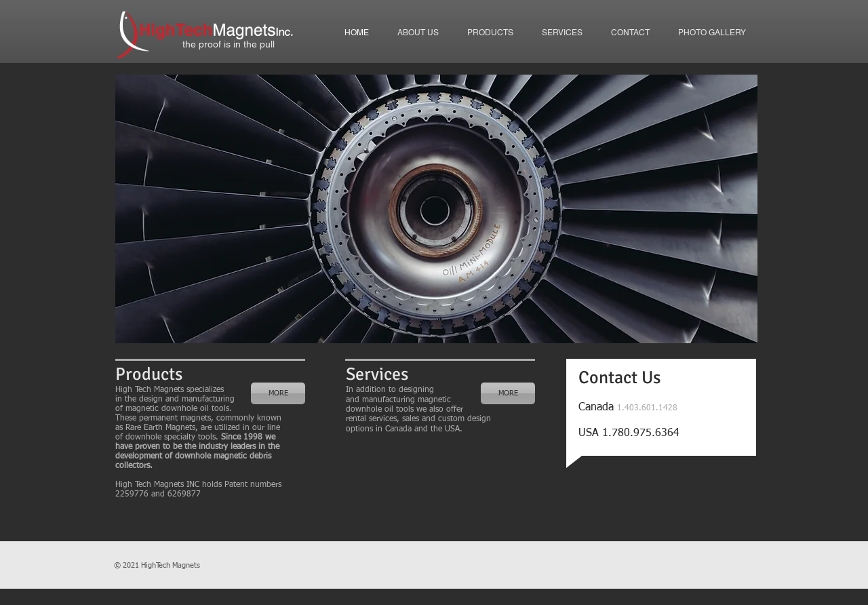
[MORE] (278, 393)
